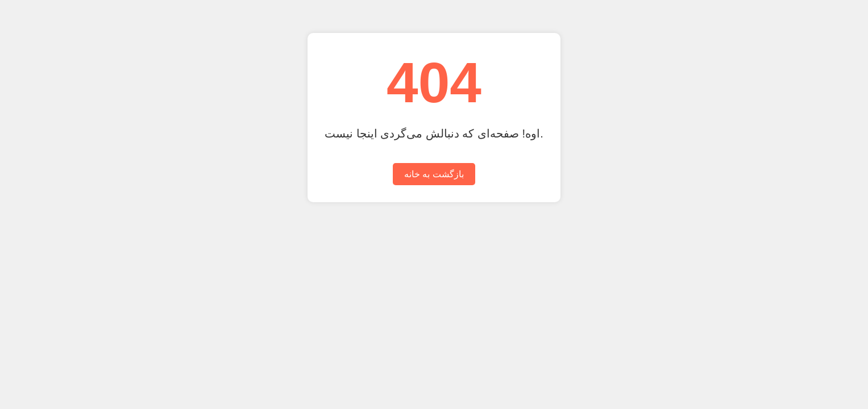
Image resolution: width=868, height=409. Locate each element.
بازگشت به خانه (434, 174)
